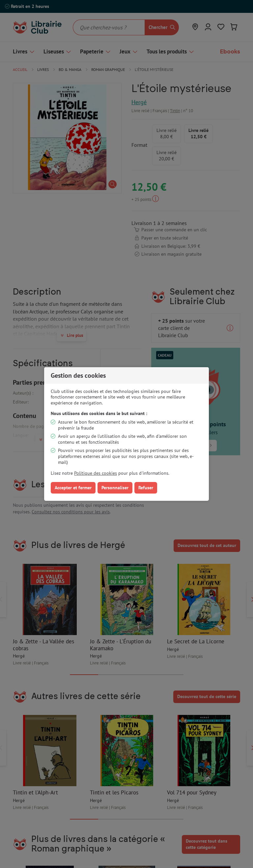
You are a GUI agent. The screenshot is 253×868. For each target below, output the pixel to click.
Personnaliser (115, 488)
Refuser (146, 488)
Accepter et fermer (73, 488)
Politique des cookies (96, 473)
